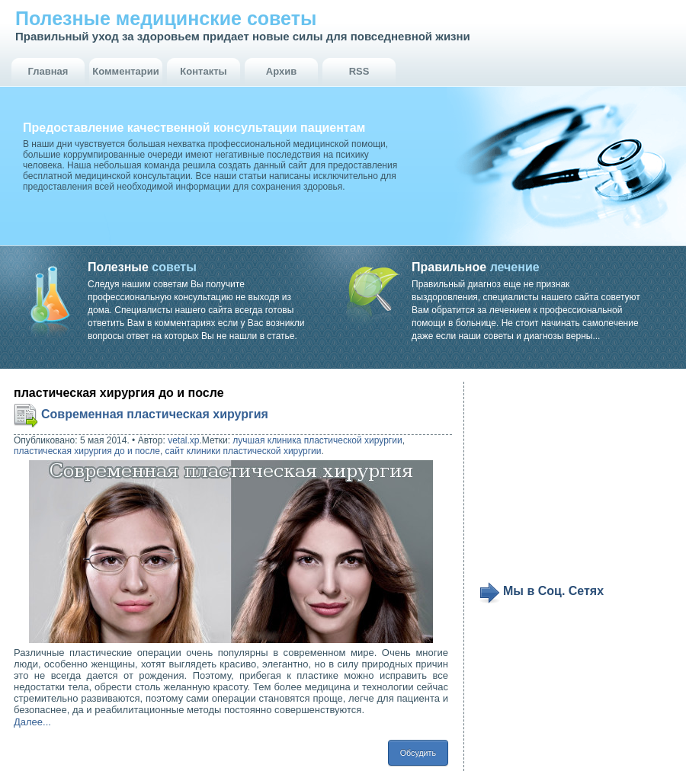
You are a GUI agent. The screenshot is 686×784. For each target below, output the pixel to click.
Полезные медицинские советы (166, 18)
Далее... (32, 722)
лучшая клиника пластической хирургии (317, 440)
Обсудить (418, 753)
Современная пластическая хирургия (155, 414)
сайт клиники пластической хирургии (244, 451)
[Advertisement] (573, 482)
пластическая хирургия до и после (87, 451)
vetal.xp (183, 440)
